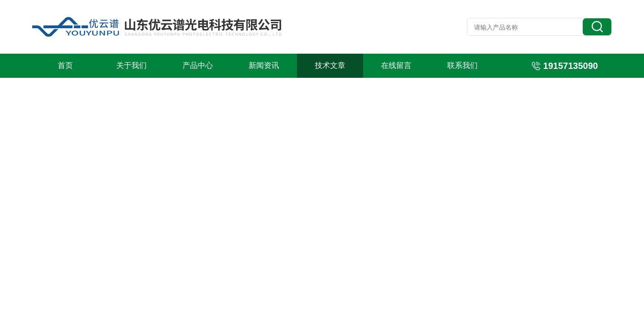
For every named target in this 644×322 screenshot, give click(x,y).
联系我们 (462, 66)
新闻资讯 (264, 66)
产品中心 (198, 66)
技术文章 (330, 66)
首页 (65, 66)
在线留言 (396, 66)
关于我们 (131, 66)
